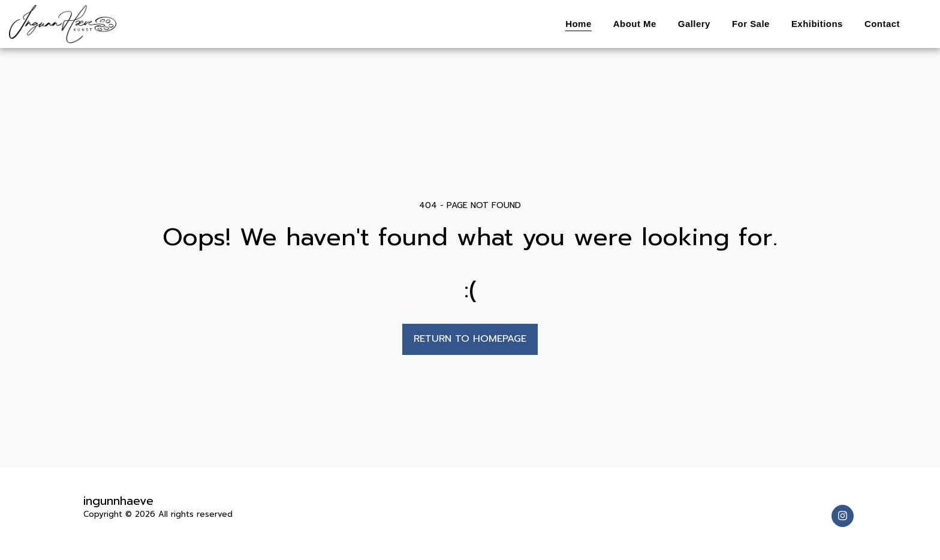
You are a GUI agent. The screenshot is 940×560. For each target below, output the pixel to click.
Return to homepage (470, 338)
